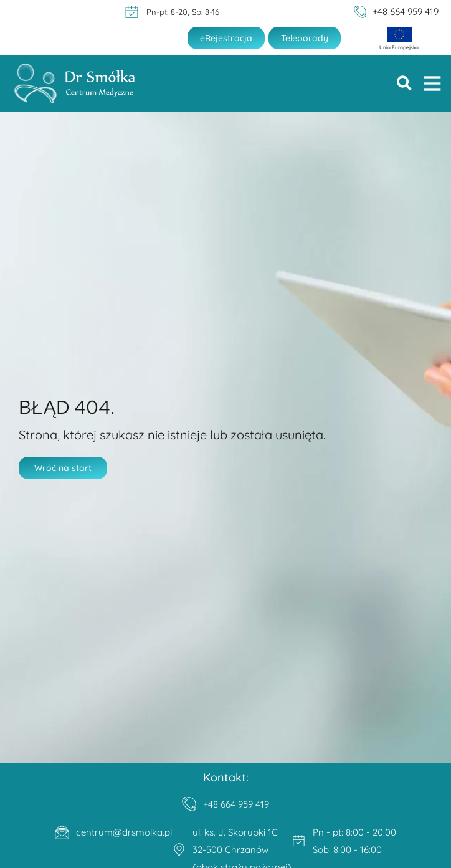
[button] (404, 83)
